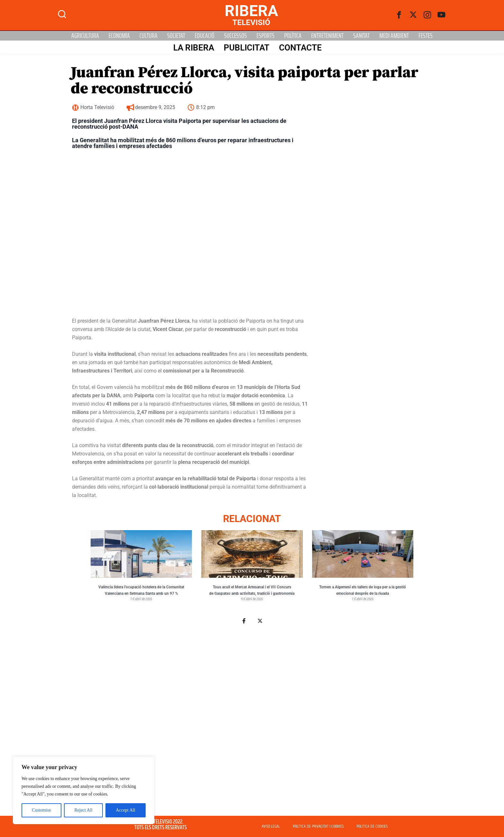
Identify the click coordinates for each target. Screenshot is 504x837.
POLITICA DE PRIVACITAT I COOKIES (318, 826)
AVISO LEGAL (271, 826)
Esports (265, 36)
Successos (235, 36)
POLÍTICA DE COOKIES (372, 826)
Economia (119, 36)
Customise (41, 810)
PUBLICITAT (246, 47)
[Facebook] (399, 15)
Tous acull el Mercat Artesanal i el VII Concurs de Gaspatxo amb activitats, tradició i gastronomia (252, 590)
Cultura (148, 36)
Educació (205, 36)
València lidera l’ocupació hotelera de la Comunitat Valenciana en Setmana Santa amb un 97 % (141, 590)
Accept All (125, 810)
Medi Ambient (394, 36)
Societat (176, 36)
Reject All (83, 810)
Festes (426, 36)
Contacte (300, 47)
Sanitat (361, 36)
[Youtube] (442, 15)
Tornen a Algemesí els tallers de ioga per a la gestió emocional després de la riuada (363, 590)
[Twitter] (413, 15)
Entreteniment (327, 36)
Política (293, 36)
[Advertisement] (252, 716)
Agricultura (85, 36)
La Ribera (193, 47)
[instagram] (428, 15)
